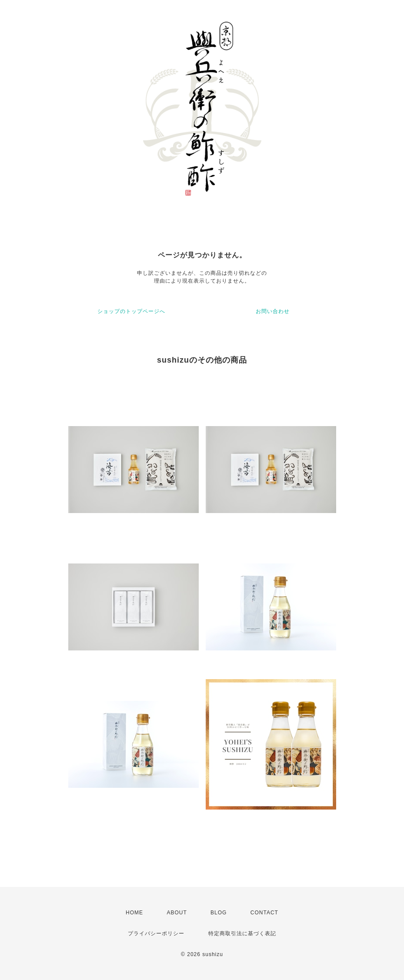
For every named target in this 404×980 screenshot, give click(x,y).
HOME (134, 913)
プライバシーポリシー (156, 933)
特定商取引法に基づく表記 (242, 933)
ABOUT (177, 913)
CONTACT (264, 913)
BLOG (219, 913)
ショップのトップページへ (131, 311)
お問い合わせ (273, 311)
